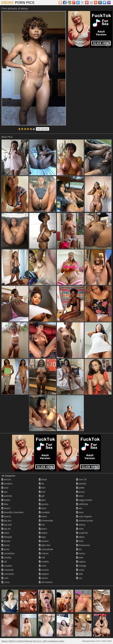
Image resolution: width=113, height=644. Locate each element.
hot (42, 525)
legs (42, 537)
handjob (44, 512)
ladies (43, 533)
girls (42, 500)
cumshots (8, 574)
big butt (7, 525)
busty (6, 549)
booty (6, 545)
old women (46, 582)
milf (42, 558)
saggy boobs (84, 500)
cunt (5, 578)
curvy (6, 582)
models (44, 562)
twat (80, 558)
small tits (82, 533)
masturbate (46, 549)
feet (42, 488)
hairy (43, 508)
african (6, 480)
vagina (81, 562)
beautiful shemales (13, 512)
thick (80, 541)
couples (7, 566)
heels (43, 516)
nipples (44, 574)
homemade (46, 521)
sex (79, 508)
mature (44, 553)
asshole (7, 496)
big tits (6, 529)
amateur (7, 484)
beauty (6, 516)
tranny (81, 553)
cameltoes (8, 553)
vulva (80, 570)
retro (80, 496)
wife (80, 574)
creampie (8, 570)
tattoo (80, 537)
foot (42, 492)
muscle (44, 570)
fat (41, 484)
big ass (6, 521)
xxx (79, 578)
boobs (6, 541)
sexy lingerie (84, 516)
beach (6, 508)
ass (4, 492)
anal (5, 488)
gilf (42, 496)
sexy (80, 512)
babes (6, 500)
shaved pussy (85, 521)
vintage (81, 566)
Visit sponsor (43, 129)
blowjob (7, 537)
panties (81, 484)
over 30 (81, 480)
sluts (80, 529)
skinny (81, 525)
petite (80, 488)
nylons (43, 578)
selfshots (82, 504)
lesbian (44, 541)
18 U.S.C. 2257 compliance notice (49, 641)
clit (4, 562)
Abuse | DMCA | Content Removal (17, 641)
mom (43, 566)
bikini (5, 533)
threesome (83, 545)
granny (44, 504)
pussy (80, 492)
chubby (6, 558)
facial (43, 480)
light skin (45, 545)
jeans (43, 529)
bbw (5, 504)
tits (79, 549)
